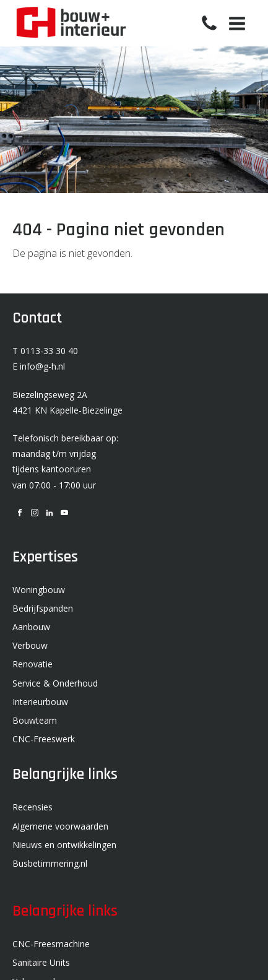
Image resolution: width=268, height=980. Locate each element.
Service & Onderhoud (55, 683)
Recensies (32, 807)
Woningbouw (39, 590)
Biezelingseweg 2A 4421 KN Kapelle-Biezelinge (67, 402)
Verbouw (30, 645)
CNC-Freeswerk (44, 739)
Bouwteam (35, 720)
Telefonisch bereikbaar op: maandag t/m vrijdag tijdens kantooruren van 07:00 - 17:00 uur (65, 462)
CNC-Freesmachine (51, 944)
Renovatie (32, 664)
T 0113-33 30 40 (45, 351)
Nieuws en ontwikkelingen (64, 845)
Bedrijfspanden (43, 608)
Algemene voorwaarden (60, 826)
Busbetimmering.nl (50, 863)
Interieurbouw (40, 702)
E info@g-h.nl (39, 366)
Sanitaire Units (41, 962)
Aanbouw (31, 627)
